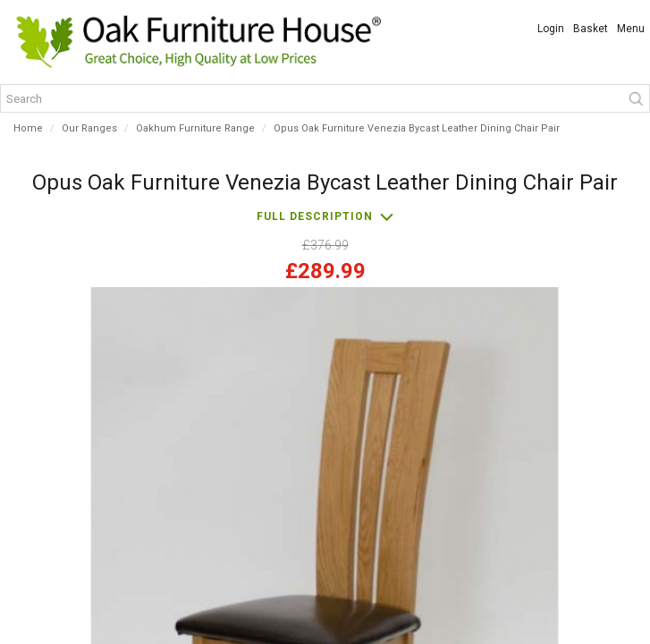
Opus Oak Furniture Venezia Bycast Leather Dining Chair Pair (417, 128)
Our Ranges (89, 128)
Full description (315, 216)
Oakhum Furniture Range (195, 128)
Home (28, 128)
